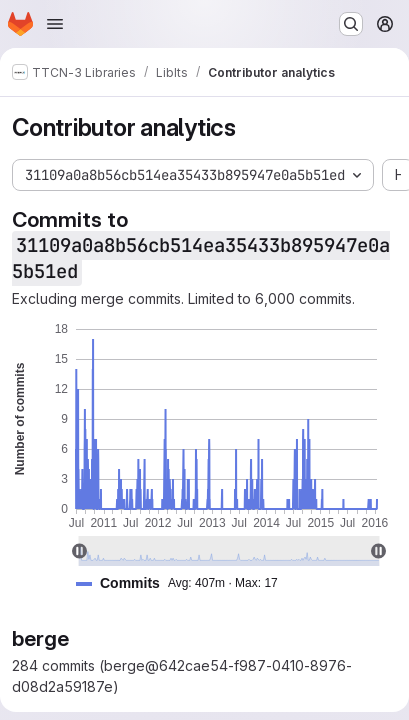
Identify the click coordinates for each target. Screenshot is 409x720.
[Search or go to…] (351, 24)
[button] (185, 583)
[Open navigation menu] (55, 24)
